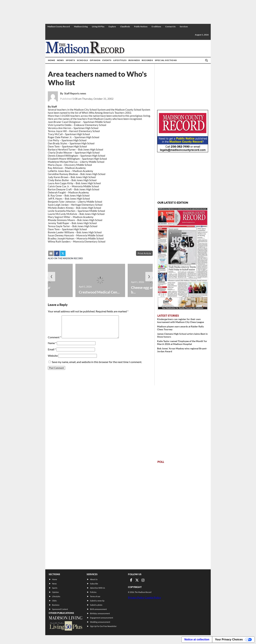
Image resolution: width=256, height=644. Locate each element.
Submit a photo (96, 605)
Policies (93, 592)
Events (107, 60)
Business (134, 60)
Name (52, 343)
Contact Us (170, 26)
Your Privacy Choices (229, 639)
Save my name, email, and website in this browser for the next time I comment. (97, 362)
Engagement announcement (102, 618)
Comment (54, 337)
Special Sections (166, 60)
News (61, 60)
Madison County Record (59, 26)
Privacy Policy (136, 597)
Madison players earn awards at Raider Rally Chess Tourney (180, 328)
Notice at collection (197, 639)
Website (53, 356)
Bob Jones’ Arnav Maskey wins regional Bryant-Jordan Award (182, 350)
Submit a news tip (97, 601)
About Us (94, 579)
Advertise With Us (98, 588)
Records (147, 60)
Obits (54, 601)
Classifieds (125, 26)
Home (52, 60)
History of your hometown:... (38, 290)
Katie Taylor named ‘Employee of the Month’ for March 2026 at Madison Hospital (182, 343)
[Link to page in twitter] (137, 580)
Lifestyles (120, 60)
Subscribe (94, 584)
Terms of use (95, 596)
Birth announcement (98, 609)
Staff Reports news (75, 93)
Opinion (95, 60)
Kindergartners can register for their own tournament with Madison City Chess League (181, 321)
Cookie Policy (153, 597)
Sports (70, 60)
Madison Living (81, 26)
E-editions (156, 26)
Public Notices (141, 26)
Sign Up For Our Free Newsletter (103, 626)
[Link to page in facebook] (131, 580)
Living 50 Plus (98, 26)
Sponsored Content (60, 609)
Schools (82, 60)
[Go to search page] (206, 60)
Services (184, 26)
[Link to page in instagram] (143, 580)
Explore (112, 26)
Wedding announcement (100, 622)
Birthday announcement (100, 613)
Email (52, 349)
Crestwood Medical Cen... (99, 292)
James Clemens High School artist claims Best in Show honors (182, 335)
